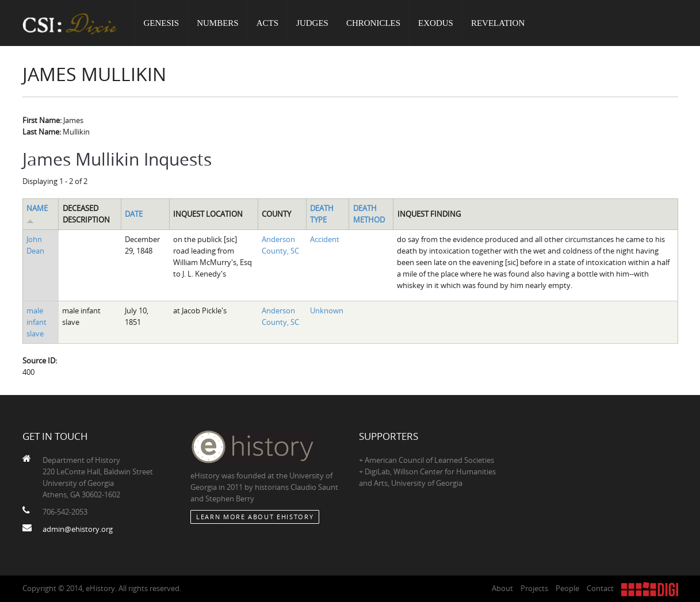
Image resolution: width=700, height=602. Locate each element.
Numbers (218, 23)
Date (134, 214)
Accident (325, 239)
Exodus (436, 23)
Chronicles (373, 23)
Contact (600, 588)
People (567, 588)
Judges (312, 23)
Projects (534, 588)
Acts (267, 23)
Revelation (498, 23)
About (502, 588)
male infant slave (37, 322)
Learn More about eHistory (255, 517)
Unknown (327, 310)
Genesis (162, 23)
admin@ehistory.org (78, 529)
